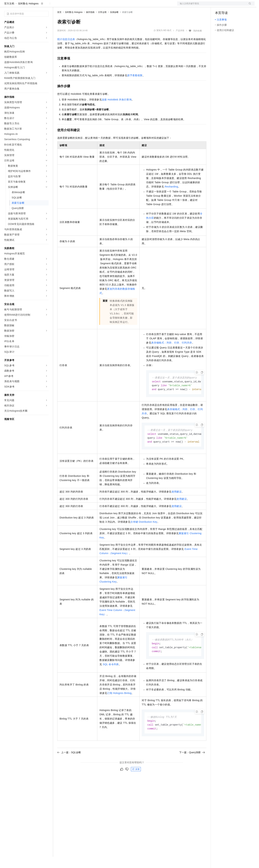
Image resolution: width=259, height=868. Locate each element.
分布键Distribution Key (144, 535)
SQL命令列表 (111, 677)
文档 (211, 6)
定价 (76, 6)
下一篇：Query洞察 (192, 766)
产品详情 (180, 42)
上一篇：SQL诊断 (69, 766)
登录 (249, 6)
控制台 (227, 6)
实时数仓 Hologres (28, 15)
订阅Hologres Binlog (119, 706)
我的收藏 (198, 42)
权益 (68, 6)
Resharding (171, 198)
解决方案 (57, 6)
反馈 (136, 783)
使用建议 (177, 504)
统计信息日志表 (66, 50)
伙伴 (96, 6)
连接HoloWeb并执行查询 (117, 111)
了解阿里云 (116, 6)
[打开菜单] (6, 6)
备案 (219, 6)
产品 (46, 6)
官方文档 (9, 15)
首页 (59, 23)
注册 (236, 6)
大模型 (36, 6)
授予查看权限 (135, 87)
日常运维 (102, 23)
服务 (104, 6)
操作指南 (90, 23)
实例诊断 (114, 23)
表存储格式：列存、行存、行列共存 (172, 354)
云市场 (86, 6)
